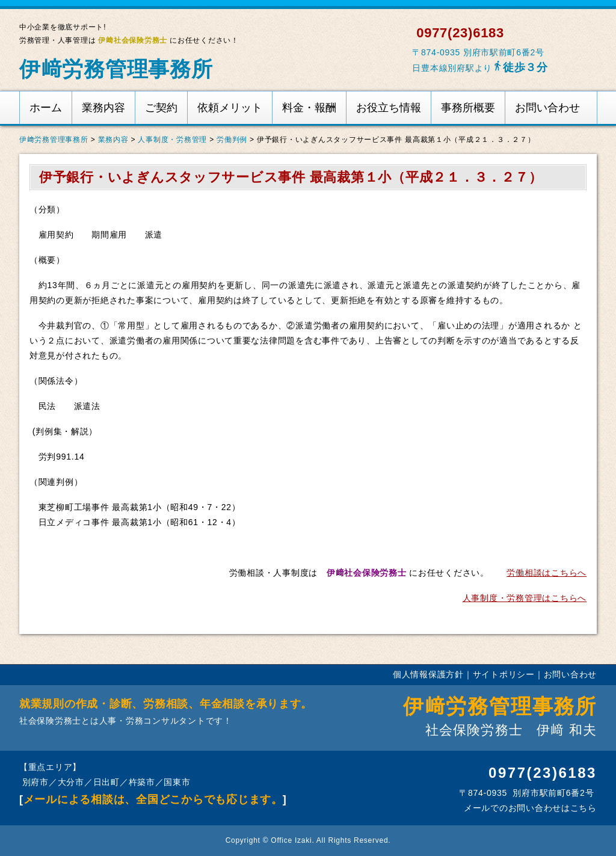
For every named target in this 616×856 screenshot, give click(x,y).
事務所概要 (468, 108)
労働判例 (232, 140)
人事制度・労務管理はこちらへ (525, 598)
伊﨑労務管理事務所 (116, 69)
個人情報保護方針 (428, 674)
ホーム (46, 108)
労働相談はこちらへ (547, 573)
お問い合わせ (547, 108)
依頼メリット (230, 108)
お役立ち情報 (389, 108)
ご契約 (161, 108)
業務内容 (103, 108)
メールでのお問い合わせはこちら (529, 808)
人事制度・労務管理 (172, 140)
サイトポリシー (504, 674)
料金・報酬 (309, 108)
